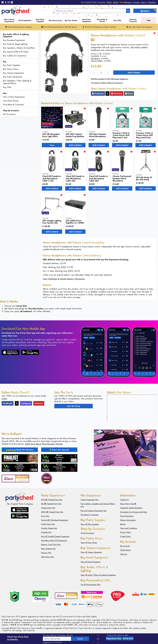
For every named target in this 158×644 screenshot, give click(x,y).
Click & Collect (97, 61)
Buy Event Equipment (87, 20)
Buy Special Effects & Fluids (16, 52)
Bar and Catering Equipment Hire (94, 511)
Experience (114, 638)
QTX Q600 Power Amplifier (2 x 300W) (75, 222)
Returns (123, 524)
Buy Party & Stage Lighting (15, 44)
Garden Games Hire (49, 528)
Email (129, 93)
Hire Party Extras (11, 101)
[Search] (128, 11)
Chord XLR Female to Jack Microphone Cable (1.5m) (52, 178)
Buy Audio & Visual (102, 20)
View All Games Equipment (91, 552)
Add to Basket (134, 72)
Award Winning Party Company (19, 27)
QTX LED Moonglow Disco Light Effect (51, 135)
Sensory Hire (46, 553)
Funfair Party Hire (48, 524)
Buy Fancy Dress (56, 20)
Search (80, 639)
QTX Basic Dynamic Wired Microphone (98, 135)
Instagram (26, 403)
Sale (149, 20)
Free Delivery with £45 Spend (59, 27)
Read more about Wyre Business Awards (44, 444)
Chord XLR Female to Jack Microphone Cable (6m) (98, 178)
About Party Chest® (128, 504)
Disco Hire (45, 516)
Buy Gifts (118, 20)
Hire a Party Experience (9, 20)
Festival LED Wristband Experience (55, 520)
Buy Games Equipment (13, 73)
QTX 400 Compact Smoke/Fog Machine (75, 135)
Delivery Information (128, 520)
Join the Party (74, 406)
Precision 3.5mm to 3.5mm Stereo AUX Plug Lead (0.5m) (145, 135)
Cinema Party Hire (48, 508)
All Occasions (9, 114)
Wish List (124, 554)
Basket (148, 10)
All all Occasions (87, 533)
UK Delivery (95, 59)
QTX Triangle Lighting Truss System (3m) (52, 222)
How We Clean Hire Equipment (140, 27)
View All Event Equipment (91, 562)
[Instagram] (9, 3)
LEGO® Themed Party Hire (52, 500)
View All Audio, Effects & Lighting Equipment (98, 575)
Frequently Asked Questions (131, 508)
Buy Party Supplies (40, 20)
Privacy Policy (126, 532)
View (52, 145)
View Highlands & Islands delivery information (64, 279)
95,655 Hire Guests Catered (99, 27)
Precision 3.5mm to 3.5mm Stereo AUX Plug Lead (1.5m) (121, 135)
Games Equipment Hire (90, 500)
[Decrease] (94, 73)
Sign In (144, 2)
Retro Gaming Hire (48, 549)
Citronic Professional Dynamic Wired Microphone (122, 178)
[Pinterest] (12, 3)
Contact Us (125, 500)
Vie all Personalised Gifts (91, 585)
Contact (136, 2)
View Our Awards (59, 450)
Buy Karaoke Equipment (14, 40)
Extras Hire (128, 638)
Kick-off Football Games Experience (55, 536)
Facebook (98, 93)
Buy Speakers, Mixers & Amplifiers (19, 48)
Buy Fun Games (71, 20)
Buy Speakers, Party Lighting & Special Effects (17, 82)
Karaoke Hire (46, 532)
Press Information (127, 516)
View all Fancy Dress (89, 543)
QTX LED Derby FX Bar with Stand (144, 178)
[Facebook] (3, 3)
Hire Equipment (25, 20)
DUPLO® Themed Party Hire (52, 512)
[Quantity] (101, 73)
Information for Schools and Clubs (134, 512)
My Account (125, 546)
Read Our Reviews (20, 450)
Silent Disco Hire (48, 557)
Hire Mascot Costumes (13, 105)
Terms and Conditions (129, 528)
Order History (126, 550)
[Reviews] (126, 2)
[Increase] (108, 73)
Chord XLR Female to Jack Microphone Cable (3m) (75, 178)
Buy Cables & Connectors (15, 56)
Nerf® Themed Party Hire (51, 504)
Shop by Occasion (133, 20)
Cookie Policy (126, 536)
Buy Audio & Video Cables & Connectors (107, 83)
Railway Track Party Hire (51, 545)
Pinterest (117, 93)
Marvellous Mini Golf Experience (54, 541)
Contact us (46, 642)
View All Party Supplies (90, 524)
